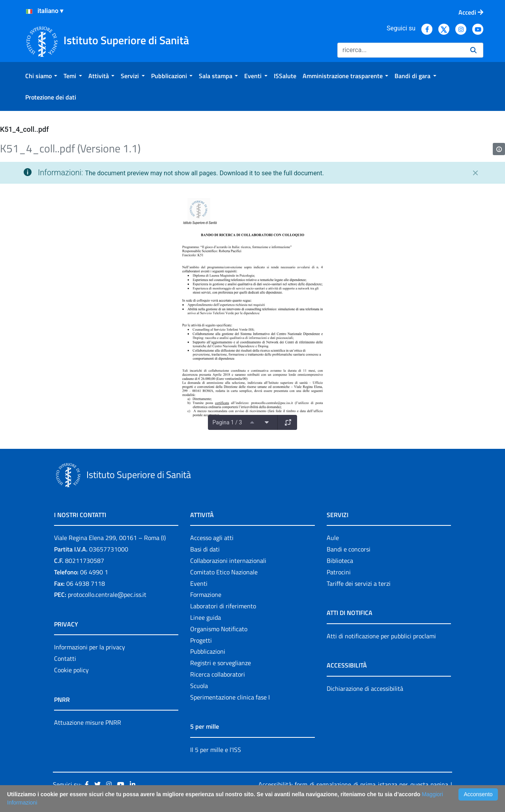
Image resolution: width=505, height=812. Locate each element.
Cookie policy (71, 670)
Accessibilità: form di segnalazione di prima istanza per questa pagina (353, 784)
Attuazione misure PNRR (88, 722)
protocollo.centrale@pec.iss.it (107, 594)
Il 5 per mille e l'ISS (216, 750)
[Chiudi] (475, 173)
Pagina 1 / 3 (227, 422)
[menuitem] (41, 76)
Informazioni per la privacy (90, 647)
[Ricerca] (401, 50)
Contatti (65, 658)
